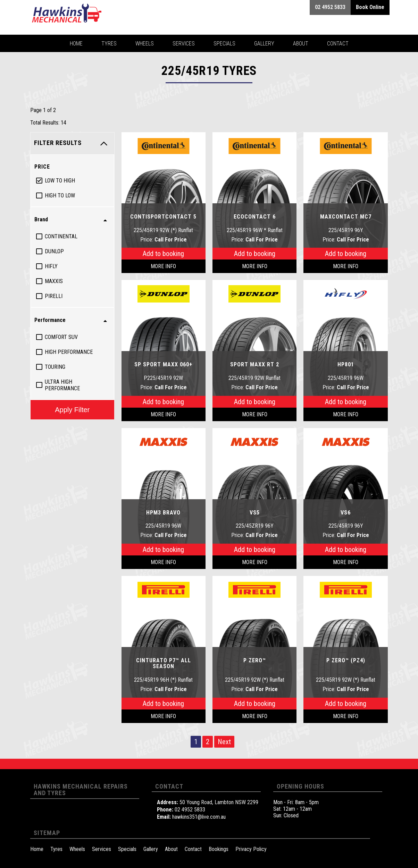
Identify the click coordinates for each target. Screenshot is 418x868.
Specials (127, 849)
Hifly (51, 266)
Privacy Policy (251, 849)
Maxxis (54, 281)
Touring (55, 367)
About (171, 849)
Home (37, 849)
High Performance (69, 352)
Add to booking (163, 254)
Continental (61, 236)
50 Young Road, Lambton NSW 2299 (219, 802)
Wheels (77, 849)
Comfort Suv (61, 337)
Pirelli (54, 296)
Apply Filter (72, 409)
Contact (193, 849)
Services (102, 849)
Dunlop (54, 251)
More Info (163, 266)
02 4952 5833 (190, 810)
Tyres (56, 849)
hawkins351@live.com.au (199, 817)
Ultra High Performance (62, 385)
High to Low (60, 195)
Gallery (151, 849)
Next (224, 742)
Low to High (60, 181)
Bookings (219, 849)
